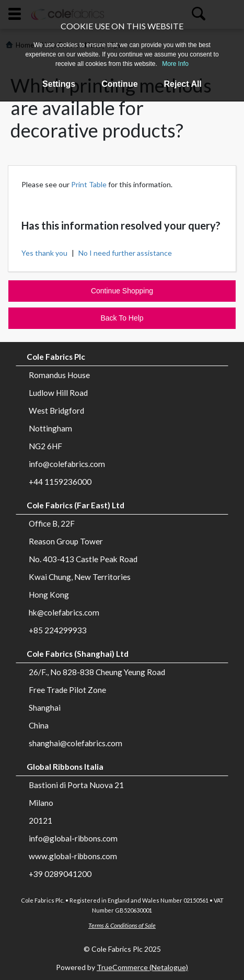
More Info (175, 64)
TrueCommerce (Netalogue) (142, 967)
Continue (119, 84)
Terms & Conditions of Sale (122, 925)
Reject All (183, 84)
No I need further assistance (125, 253)
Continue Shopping (122, 291)
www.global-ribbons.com (73, 856)
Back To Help (122, 318)
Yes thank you (44, 253)
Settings (59, 84)
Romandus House (59, 375)
